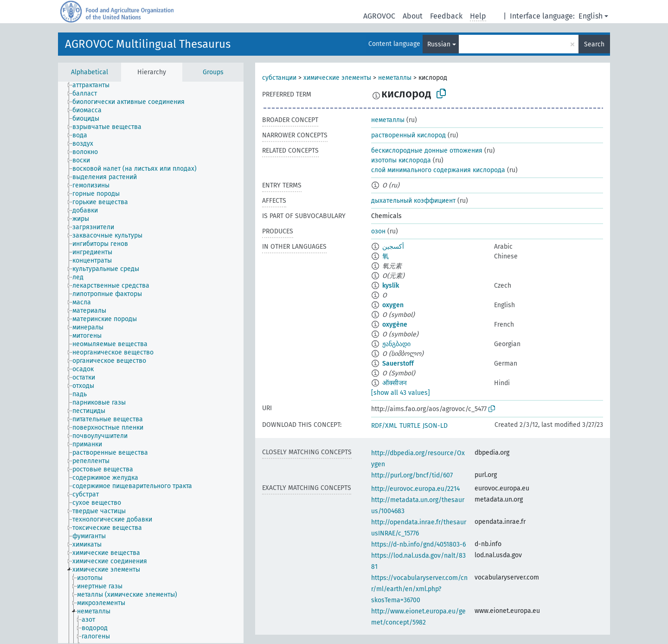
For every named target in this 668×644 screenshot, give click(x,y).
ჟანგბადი (396, 344)
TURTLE (410, 426)
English (591, 16)
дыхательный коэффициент (413, 201)
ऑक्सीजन (395, 383)
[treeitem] (95, 85)
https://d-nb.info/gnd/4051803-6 (418, 544)
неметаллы (395, 78)
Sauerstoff (398, 364)
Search (594, 44)
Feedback (446, 16)
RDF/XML (384, 426)
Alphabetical (90, 72)
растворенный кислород (408, 135)
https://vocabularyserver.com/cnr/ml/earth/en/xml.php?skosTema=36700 (419, 589)
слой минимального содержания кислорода (438, 170)
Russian (439, 44)
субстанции (279, 78)
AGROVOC (379, 16)
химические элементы (337, 78)
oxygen (393, 305)
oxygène (395, 325)
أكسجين (393, 247)
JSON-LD (435, 426)
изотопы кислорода (401, 160)
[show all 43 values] (401, 393)
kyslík (391, 286)
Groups (213, 72)
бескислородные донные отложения (427, 151)
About (413, 16)
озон (378, 231)
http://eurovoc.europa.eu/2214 (415, 489)
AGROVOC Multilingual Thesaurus (148, 44)
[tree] (151, 362)
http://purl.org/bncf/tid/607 (412, 475)
